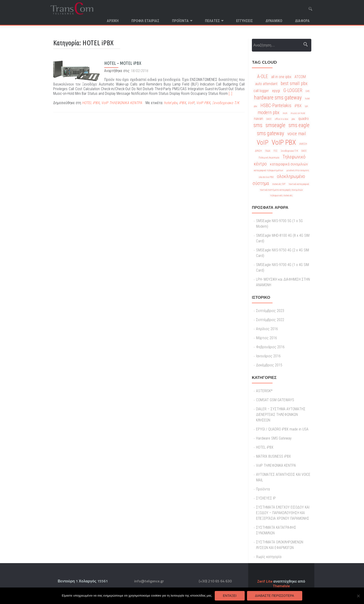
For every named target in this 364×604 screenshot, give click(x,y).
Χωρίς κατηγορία (269, 557)
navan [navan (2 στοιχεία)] (258, 119)
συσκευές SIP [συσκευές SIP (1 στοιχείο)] (279, 184)
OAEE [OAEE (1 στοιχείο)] (269, 119)
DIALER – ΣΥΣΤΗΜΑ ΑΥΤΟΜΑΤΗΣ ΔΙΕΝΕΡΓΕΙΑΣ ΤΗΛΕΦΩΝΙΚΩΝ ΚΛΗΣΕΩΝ (281, 415)
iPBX (182, 103)
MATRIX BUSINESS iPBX (273, 456)
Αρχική (113, 21)
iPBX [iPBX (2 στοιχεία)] (298, 106)
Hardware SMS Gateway (274, 438)
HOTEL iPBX (91, 103)
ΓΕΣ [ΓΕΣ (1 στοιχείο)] (275, 151)
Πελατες (212, 21)
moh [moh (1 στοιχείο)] (285, 113)
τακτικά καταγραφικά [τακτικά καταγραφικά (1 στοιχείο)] (299, 184)
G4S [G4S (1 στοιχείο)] (307, 91)
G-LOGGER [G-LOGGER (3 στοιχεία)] (293, 90)
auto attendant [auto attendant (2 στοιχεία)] (266, 84)
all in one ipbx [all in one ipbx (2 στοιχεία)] (281, 77)
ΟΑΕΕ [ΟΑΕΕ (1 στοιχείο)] (304, 151)
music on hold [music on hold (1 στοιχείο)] (298, 113)
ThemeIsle (281, 586)
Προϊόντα (180, 21)
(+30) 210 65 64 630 (215, 581)
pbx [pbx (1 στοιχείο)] (293, 119)
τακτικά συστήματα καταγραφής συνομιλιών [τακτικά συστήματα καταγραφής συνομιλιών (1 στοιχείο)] (281, 190)
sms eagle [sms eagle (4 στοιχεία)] (299, 125)
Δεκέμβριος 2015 (269, 365)
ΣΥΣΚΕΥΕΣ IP (266, 498)
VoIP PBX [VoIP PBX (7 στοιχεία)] (284, 142)
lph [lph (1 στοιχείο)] (306, 106)
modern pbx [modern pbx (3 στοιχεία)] (269, 112)
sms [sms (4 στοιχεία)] (258, 125)
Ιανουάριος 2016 (268, 356)
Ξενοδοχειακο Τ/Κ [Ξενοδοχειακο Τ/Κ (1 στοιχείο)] (289, 151)
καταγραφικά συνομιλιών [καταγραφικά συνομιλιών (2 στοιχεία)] (289, 164)
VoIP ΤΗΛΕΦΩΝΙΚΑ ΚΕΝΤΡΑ (122, 103)
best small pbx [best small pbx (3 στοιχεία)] (294, 83)
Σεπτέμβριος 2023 (270, 311)
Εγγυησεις (244, 21)
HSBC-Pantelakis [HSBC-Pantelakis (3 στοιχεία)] (276, 105)
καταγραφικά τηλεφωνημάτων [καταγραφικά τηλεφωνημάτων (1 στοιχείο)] (268, 170)
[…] (230, 94)
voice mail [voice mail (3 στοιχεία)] (297, 134)
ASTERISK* (264, 391)
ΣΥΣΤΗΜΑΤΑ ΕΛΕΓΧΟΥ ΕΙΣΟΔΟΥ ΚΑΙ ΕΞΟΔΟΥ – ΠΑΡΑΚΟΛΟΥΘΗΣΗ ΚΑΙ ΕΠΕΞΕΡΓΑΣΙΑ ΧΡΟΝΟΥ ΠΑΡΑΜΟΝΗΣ (283, 513)
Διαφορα (302, 21)
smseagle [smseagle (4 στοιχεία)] (275, 125)
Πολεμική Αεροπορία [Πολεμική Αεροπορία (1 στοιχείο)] (269, 158)
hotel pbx (171, 103)
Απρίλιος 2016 (267, 329)
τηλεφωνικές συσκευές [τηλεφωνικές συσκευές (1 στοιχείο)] (281, 195)
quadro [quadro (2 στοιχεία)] (304, 119)
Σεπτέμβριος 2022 (270, 320)
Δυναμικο (274, 21)
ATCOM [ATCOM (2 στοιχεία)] (300, 77)
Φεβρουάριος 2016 (270, 347)
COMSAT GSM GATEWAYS (275, 400)
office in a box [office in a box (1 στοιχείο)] (282, 119)
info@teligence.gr (149, 581)
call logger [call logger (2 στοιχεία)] (261, 91)
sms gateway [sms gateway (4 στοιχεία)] (271, 133)
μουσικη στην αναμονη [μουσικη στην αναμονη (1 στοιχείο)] (298, 170)
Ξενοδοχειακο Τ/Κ (226, 103)
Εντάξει (230, 596)
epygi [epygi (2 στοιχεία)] (276, 91)
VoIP (191, 103)
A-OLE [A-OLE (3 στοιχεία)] (263, 76)
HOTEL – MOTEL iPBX (123, 63)
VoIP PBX (203, 103)
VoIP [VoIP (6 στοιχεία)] (263, 143)
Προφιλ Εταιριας (145, 21)
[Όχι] (358, 596)
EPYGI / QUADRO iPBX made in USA (282, 429)
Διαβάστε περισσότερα (275, 596)
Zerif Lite (265, 581)
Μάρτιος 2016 (266, 338)
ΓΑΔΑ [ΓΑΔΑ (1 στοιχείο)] (268, 151)
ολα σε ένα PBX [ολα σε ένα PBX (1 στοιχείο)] (266, 177)
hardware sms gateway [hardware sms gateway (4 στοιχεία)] (278, 98)
